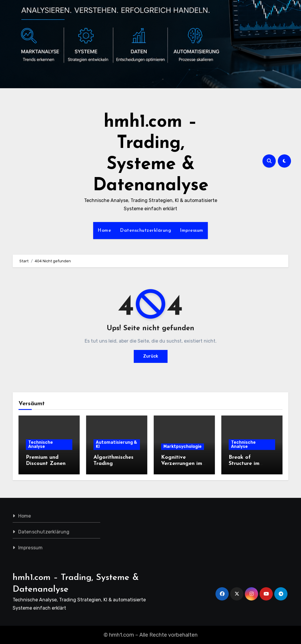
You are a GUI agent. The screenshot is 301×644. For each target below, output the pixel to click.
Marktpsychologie (183, 447)
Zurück (151, 356)
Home (104, 231)
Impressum (192, 231)
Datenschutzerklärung (146, 231)
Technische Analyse (41, 444)
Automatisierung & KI (116, 444)
